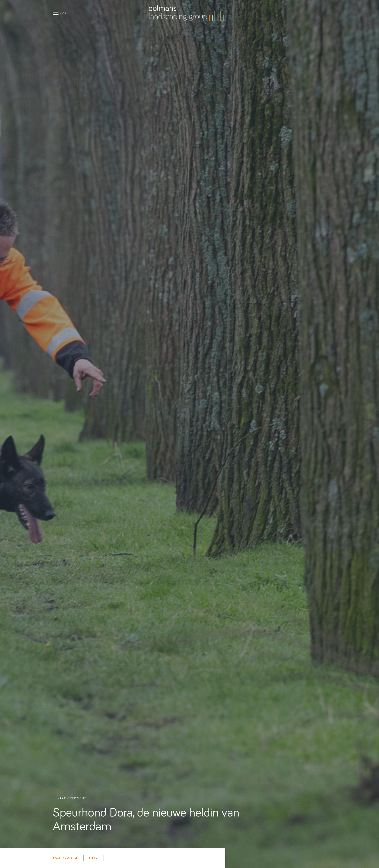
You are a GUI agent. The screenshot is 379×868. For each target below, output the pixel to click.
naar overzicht (72, 798)
